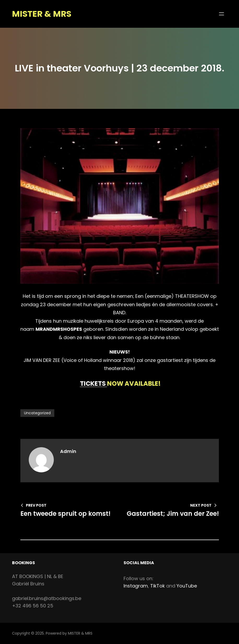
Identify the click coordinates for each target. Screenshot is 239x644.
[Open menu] (221, 14)
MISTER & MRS (42, 14)
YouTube (187, 586)
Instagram (136, 586)
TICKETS (94, 383)
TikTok (158, 586)
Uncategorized (37, 413)
